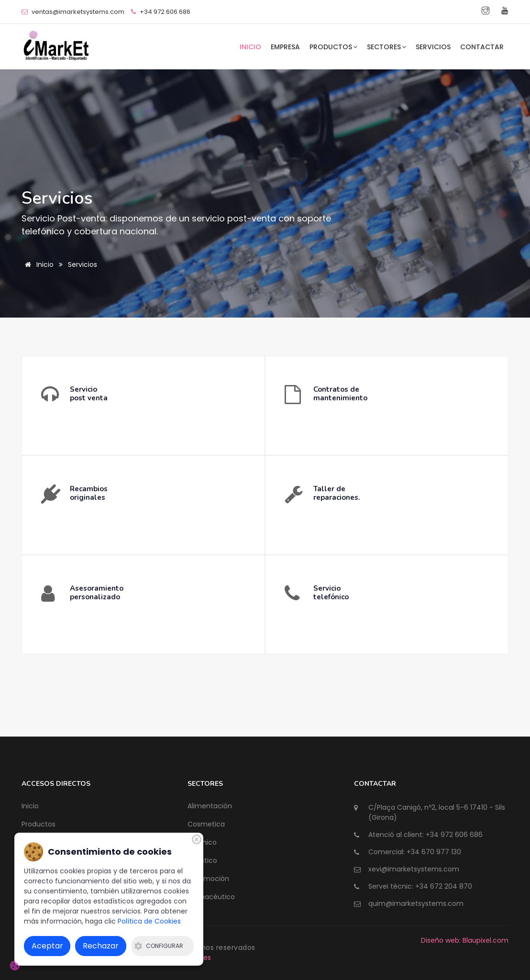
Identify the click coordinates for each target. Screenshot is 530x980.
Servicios (433, 47)
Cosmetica (206, 824)
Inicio (250, 47)
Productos (333, 47)
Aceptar (47, 946)
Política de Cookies (149, 921)
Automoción (208, 879)
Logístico (202, 860)
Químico (202, 842)
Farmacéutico (211, 897)
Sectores (386, 47)
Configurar (159, 946)
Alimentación (210, 806)
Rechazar (101, 946)
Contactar (482, 47)
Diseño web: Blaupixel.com (465, 940)
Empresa (285, 47)
